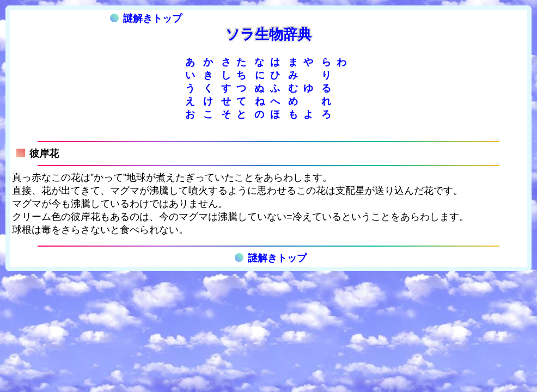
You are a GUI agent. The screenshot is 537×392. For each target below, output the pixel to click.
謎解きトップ (146, 19)
